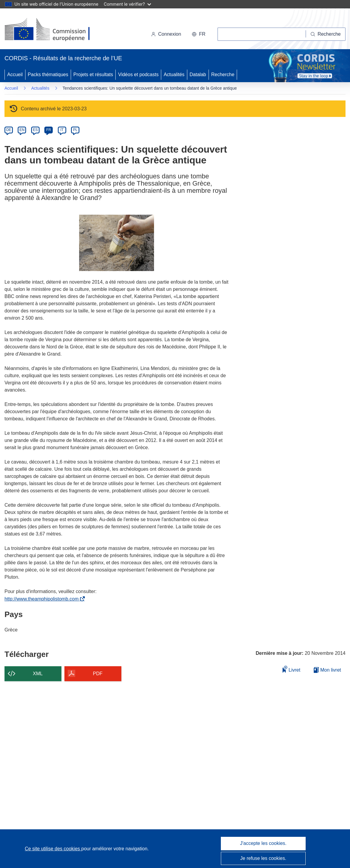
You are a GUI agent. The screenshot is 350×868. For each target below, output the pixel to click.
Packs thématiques (48, 75)
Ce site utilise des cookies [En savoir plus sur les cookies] (53, 849)
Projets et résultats (93, 75)
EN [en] (22, 130)
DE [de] (9, 130)
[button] (199, 34)
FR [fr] (49, 130)
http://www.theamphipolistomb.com (43, 599)
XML (38, 674)
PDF (98, 674)
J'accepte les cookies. (263, 843)
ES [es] (35, 130)
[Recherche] (326, 34)
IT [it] (62, 130)
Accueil (15, 75)
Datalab (198, 75)
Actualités (174, 75)
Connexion (166, 34)
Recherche (223, 75)
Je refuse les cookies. (263, 858)
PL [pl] (75, 130)
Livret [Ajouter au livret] (292, 669)
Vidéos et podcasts (138, 75)
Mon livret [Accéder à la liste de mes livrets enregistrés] (327, 670)
